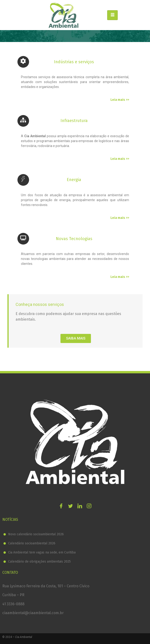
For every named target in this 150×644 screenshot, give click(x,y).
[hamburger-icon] (112, 15)
